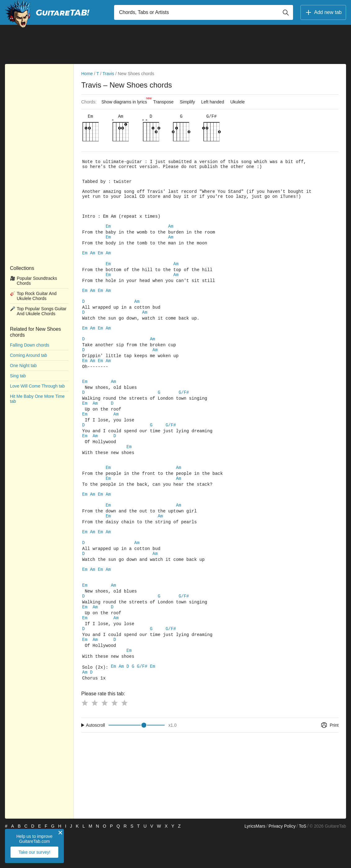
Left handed (213, 102)
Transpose (163, 102)
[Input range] (137, 760)
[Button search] (286, 12)
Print (329, 760)
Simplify (187, 102)
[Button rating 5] (124, 737)
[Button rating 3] (104, 737)
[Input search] (204, 12)
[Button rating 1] (85, 737)
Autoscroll (95, 760)
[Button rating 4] (114, 737)
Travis (109, 74)
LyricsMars (255, 861)
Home (87, 74)
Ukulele (238, 102)
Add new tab (323, 12)
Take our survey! (35, 852)
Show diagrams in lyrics (126, 100)
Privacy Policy (282, 861)
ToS (303, 861)
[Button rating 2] (95, 737)
